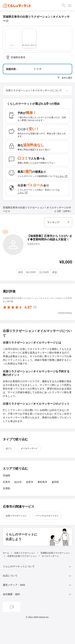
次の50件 (44, 272)
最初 (21, 272)
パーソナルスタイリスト (47, 516)
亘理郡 (6, 488)
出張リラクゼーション (16, 516)
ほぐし (9, 448)
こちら (63, 176)
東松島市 (42, 482)
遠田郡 (55, 482)
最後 (54, 272)
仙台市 (18, 482)
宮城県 (6, 475)
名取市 (30, 482)
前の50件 (31, 272)
